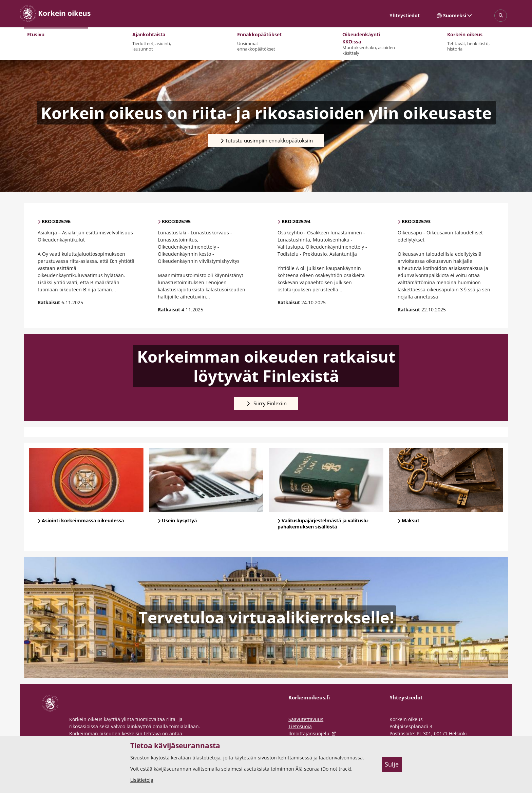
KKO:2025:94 (296, 221)
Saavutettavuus (306, 719)
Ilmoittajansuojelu (313, 733)
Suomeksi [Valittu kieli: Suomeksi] (454, 15)
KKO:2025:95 (176, 221)
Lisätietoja (142, 780)
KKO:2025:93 (416, 221)
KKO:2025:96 (56, 221)
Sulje (392, 764)
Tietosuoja (300, 726)
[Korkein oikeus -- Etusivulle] (55, 14)
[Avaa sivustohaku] (501, 16)
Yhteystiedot (405, 15)
